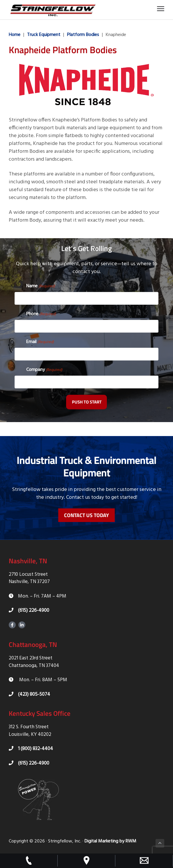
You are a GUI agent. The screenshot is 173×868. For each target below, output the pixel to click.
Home (15, 35)
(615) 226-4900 (29, 610)
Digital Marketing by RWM (110, 841)
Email (40, 342)
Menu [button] (159, 9)
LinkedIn (22, 625)
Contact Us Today (86, 515)
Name (41, 286)
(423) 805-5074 (29, 694)
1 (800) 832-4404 (31, 749)
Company (44, 370)
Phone (41, 314)
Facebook (12, 625)
